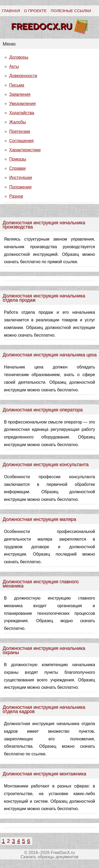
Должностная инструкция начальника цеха (50, 355)
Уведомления (22, 104)
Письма (17, 85)
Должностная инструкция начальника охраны (44, 650)
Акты (14, 66)
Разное (16, 196)
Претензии (20, 131)
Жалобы (18, 122)
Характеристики (25, 150)
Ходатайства (22, 113)
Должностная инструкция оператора (43, 410)
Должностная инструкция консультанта (46, 465)
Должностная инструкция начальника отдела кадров (44, 709)
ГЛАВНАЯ (11, 11)
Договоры (19, 57)
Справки (17, 168)
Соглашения (21, 141)
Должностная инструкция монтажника (44, 774)
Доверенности (23, 76)
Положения (20, 187)
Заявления (20, 94)
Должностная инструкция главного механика (41, 584)
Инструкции (21, 178)
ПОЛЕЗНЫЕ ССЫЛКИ (71, 11)
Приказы (18, 159)
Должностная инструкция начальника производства (44, 225)
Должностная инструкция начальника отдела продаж (44, 298)
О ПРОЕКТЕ (35, 11)
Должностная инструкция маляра (39, 519)
